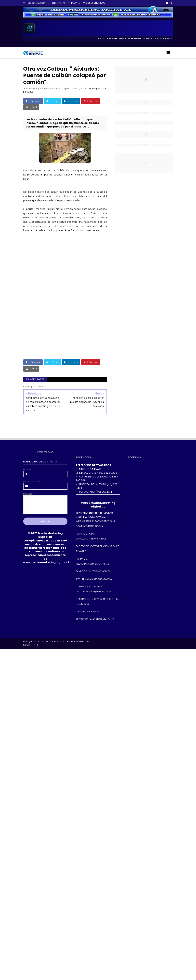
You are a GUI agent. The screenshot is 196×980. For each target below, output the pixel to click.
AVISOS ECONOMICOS (94, 3)
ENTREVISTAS (59, 3)
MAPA (74, 3)
